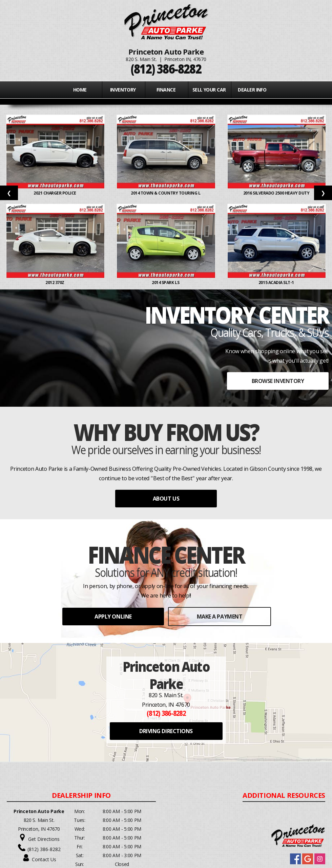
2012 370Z (55, 282)
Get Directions (44, 839)
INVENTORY (123, 90)
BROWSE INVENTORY (278, 381)
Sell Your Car (209, 90)
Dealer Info (252, 90)
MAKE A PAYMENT (220, 617)
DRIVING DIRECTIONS (166, 731)
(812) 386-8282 (44, 849)
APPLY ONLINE (113, 617)
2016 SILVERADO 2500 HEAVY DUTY (277, 193)
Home (80, 90)
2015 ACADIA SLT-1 (277, 282)
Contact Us (44, 859)
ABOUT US (166, 499)
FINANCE (166, 90)
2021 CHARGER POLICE (55, 193)
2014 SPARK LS (166, 282)
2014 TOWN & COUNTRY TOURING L (166, 193)
